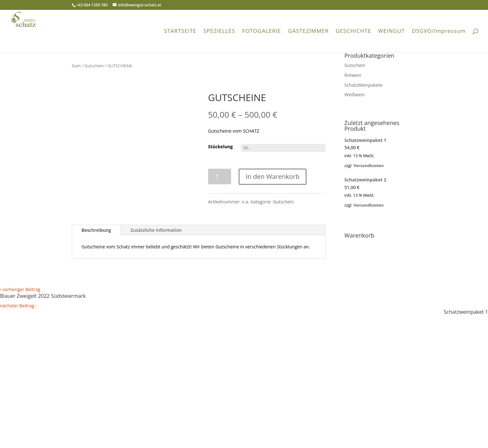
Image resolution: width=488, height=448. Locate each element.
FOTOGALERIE (262, 32)
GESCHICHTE (353, 32)
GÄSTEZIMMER (308, 32)
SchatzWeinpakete (364, 85)
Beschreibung (96, 230)
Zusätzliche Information (156, 230)
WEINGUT (392, 32)
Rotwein (353, 75)
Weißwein (355, 95)
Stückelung (221, 147)
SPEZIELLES (219, 32)
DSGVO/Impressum (439, 32)
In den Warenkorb (273, 176)
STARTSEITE (180, 32)
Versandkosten (368, 166)
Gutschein (94, 66)
